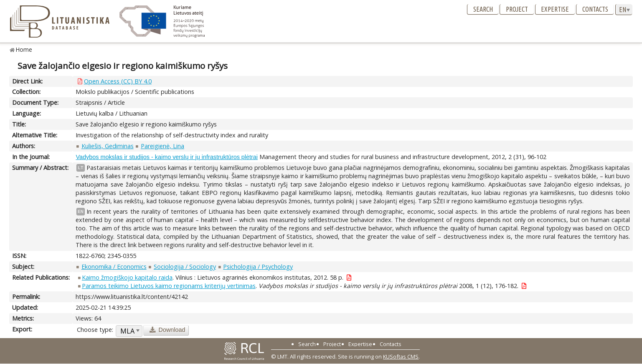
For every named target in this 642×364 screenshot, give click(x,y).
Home (24, 49)
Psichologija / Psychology (258, 267)
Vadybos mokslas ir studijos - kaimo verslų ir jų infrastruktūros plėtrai (167, 157)
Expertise (555, 9)
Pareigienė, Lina (162, 146)
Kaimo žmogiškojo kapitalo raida (127, 277)
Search (483, 9)
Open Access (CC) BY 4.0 (118, 81)
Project (517, 9)
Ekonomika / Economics (114, 267)
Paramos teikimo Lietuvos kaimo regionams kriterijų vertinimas (169, 286)
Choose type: (95, 330)
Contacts (595, 9)
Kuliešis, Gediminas (108, 146)
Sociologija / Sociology (185, 267)
